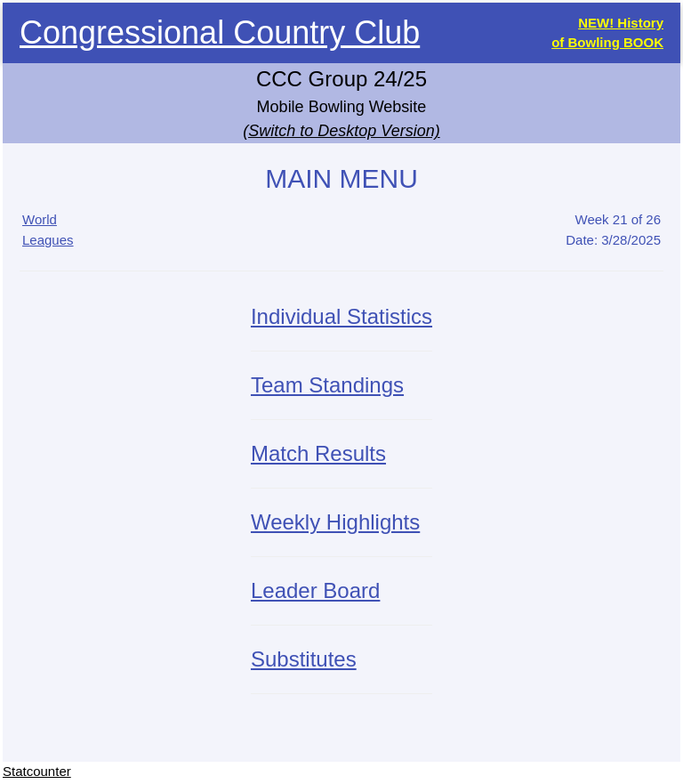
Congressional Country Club (220, 32)
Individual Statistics (341, 316)
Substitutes (304, 659)
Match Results (318, 453)
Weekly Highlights (335, 522)
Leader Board (315, 590)
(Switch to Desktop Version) (341, 131)
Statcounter (37, 771)
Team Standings (327, 385)
